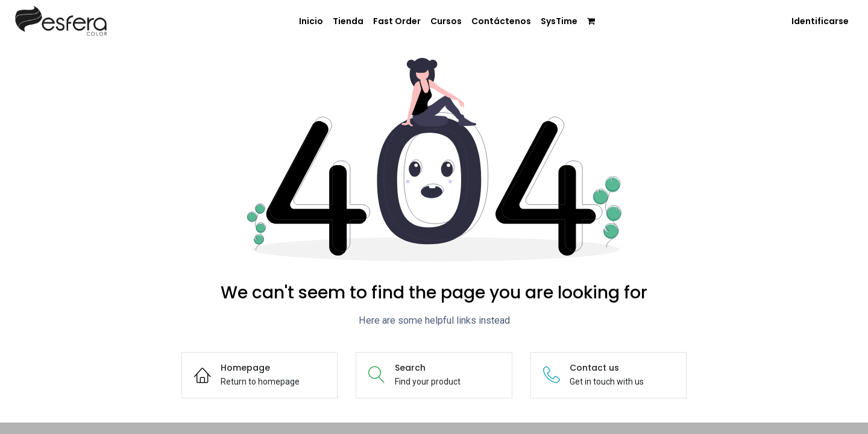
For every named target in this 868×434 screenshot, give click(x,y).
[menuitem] (311, 22)
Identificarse (820, 21)
